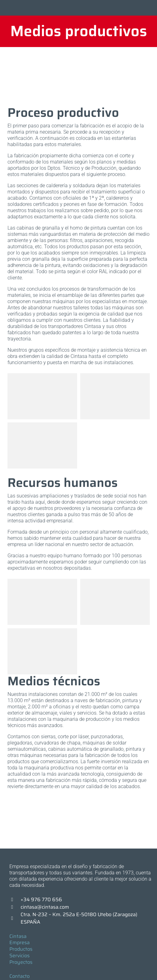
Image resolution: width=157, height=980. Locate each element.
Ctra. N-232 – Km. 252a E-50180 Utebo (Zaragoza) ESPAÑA (79, 918)
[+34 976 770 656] (15, 900)
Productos (21, 949)
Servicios (20, 956)
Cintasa (18, 936)
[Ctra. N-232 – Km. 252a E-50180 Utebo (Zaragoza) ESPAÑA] (15, 918)
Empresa (20, 942)
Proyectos (21, 962)
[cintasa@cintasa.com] (15, 907)
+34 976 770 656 (41, 899)
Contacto (20, 976)
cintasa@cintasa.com (45, 907)
